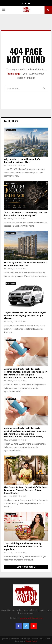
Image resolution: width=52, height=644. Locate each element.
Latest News (11, 121)
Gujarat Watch (31, 641)
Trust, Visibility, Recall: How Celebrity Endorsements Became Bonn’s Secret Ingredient (23, 546)
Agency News (11, 130)
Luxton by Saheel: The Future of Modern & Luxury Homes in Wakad (26, 264)
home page (14, 74)
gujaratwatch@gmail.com (31, 618)
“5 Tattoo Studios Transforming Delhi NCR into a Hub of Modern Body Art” (26, 214)
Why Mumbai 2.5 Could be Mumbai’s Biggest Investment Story (22, 161)
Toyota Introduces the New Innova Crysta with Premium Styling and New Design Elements (25, 316)
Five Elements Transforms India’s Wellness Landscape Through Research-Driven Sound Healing (26, 490)
